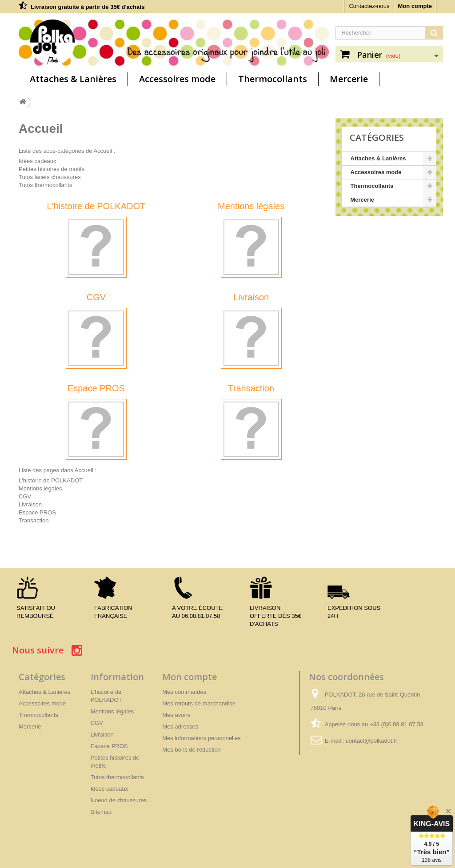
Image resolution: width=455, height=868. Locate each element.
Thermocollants (273, 79)
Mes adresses (180, 727)
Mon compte (415, 6)
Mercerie (349, 79)
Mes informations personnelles (201, 738)
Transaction (251, 388)
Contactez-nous (369, 6)
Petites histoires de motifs (52, 169)
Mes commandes (184, 692)
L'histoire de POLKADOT (96, 206)
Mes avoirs (176, 715)
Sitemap (101, 812)
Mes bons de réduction (192, 750)
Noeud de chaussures (119, 800)
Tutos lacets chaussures (50, 177)
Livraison (251, 297)
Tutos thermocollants (45, 185)
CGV (96, 297)
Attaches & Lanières (73, 79)
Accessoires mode (177, 79)
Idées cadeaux (38, 161)
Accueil (41, 129)
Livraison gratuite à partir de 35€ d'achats (88, 7)
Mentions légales (251, 206)
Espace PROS (96, 388)
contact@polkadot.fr (371, 741)
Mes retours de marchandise (199, 703)
